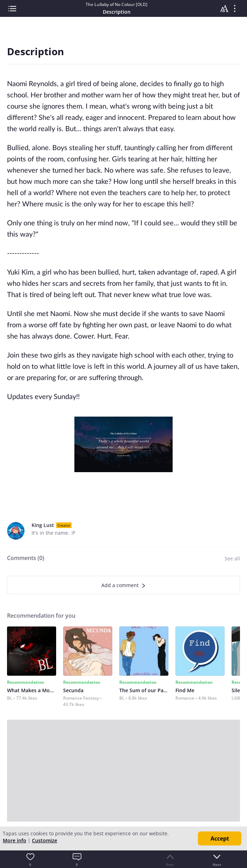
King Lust (43, 525)
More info (15, 840)
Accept (220, 838)
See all (232, 558)
